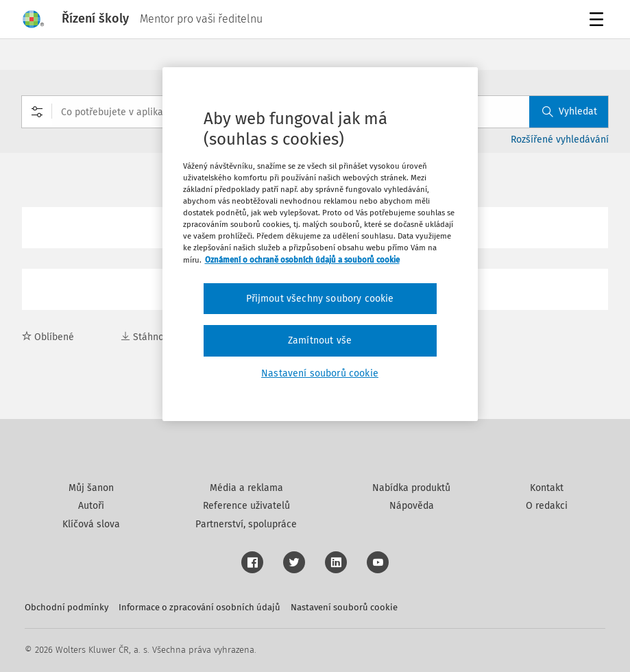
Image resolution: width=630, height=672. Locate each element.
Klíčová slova (91, 524)
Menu (599, 21)
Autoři (91, 506)
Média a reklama (246, 488)
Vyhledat (570, 111)
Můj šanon (91, 488)
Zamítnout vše (320, 340)
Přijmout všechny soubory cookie (320, 299)
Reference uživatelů (246, 506)
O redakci (547, 506)
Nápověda (412, 506)
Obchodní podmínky (66, 607)
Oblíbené (48, 337)
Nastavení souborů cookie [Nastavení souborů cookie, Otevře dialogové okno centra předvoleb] (320, 373)
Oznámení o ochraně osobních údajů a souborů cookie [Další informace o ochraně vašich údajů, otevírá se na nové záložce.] (302, 260)
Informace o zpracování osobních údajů (199, 607)
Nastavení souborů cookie (344, 607)
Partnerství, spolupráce (246, 524)
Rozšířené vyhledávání (560, 140)
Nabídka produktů (411, 488)
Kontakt (547, 488)
